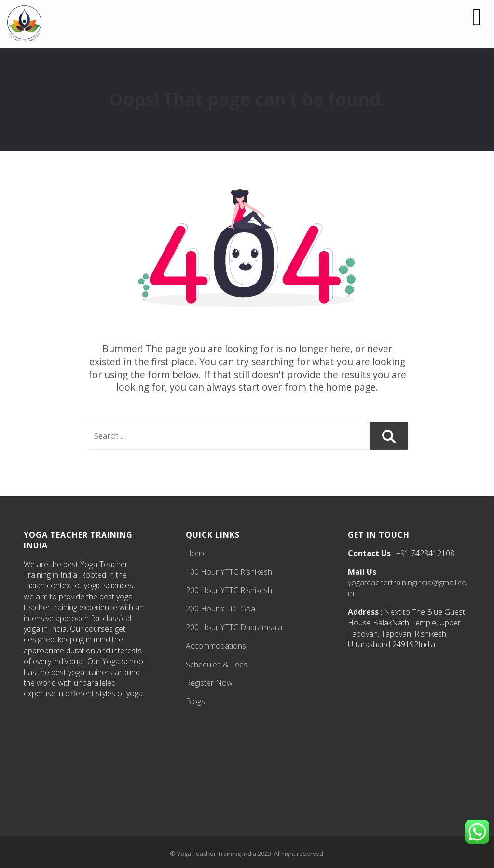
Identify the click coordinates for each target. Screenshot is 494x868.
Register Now (209, 683)
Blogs (195, 701)
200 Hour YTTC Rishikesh (229, 590)
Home (196, 553)
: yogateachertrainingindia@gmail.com (407, 583)
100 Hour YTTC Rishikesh (229, 572)
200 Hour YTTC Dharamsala (234, 627)
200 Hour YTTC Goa (220, 609)
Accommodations (216, 646)
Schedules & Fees (217, 665)
